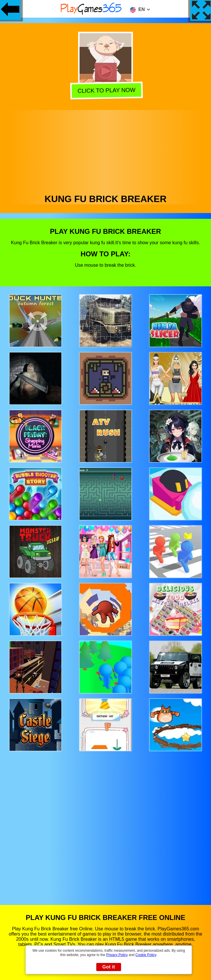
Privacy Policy (117, 955)
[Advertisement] (106, 150)
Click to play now (106, 90)
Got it (109, 967)
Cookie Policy (146, 955)
